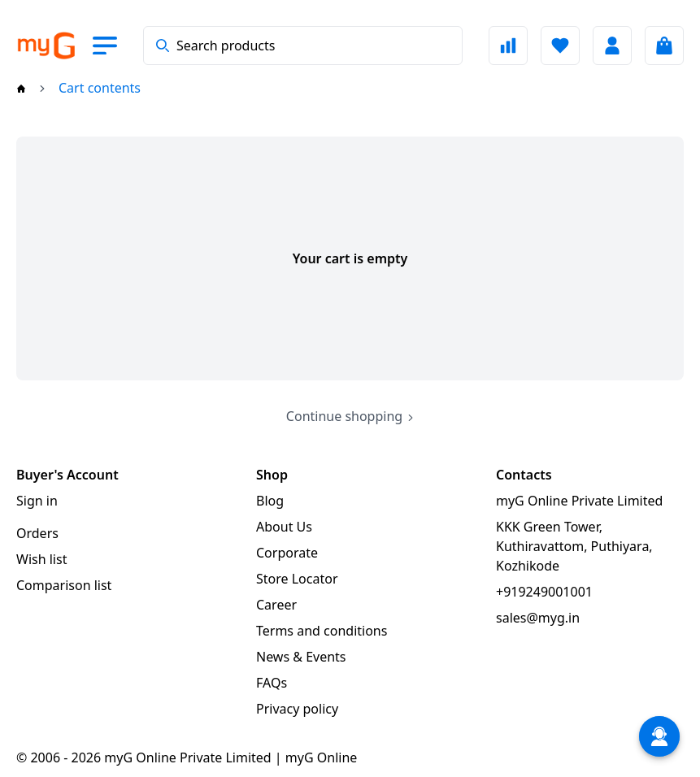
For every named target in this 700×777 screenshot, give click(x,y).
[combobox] (303, 46)
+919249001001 (544, 592)
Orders (37, 533)
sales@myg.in (538, 618)
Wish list (41, 559)
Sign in (37, 501)
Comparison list (64, 585)
